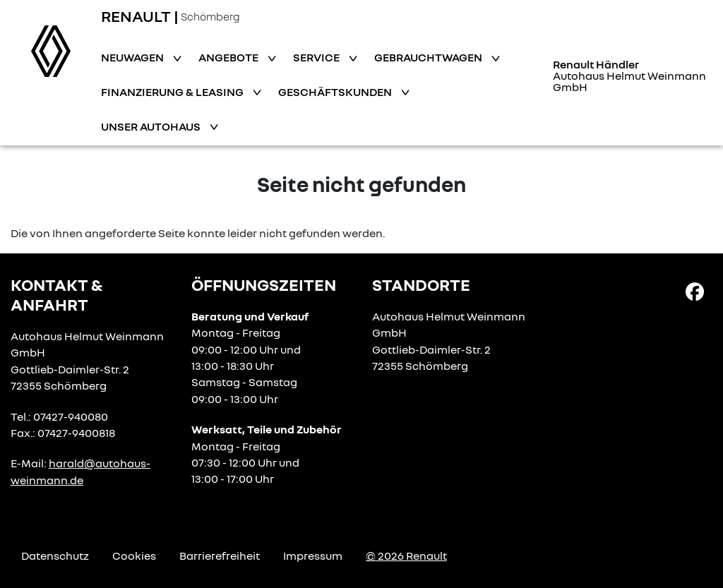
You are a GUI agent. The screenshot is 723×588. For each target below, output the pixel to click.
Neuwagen (133, 57)
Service (317, 57)
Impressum (313, 556)
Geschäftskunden (336, 92)
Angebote (229, 57)
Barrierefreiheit (220, 556)
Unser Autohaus (152, 126)
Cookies (134, 556)
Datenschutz (55, 556)
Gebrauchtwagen (429, 57)
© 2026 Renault (406, 556)
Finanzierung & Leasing (173, 92)
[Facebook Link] (695, 291)
